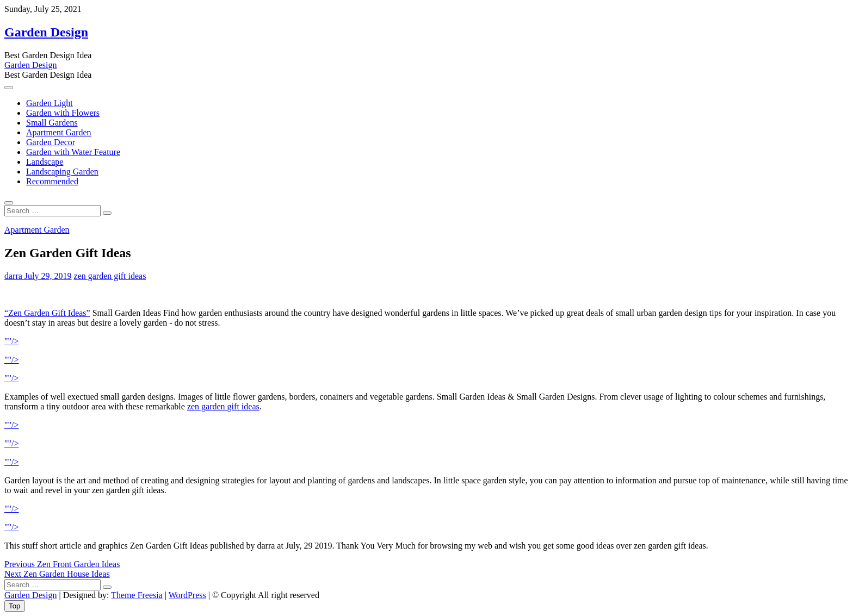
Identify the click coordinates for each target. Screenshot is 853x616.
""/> (12, 341)
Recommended (52, 181)
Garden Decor (51, 142)
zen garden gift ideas (110, 276)
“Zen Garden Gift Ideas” (47, 313)
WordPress (187, 595)
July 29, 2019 (47, 276)
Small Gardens (52, 123)
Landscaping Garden (62, 172)
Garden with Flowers (63, 113)
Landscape (45, 162)
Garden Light (50, 103)
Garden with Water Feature (73, 152)
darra (13, 276)
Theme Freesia (137, 595)
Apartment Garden (59, 132)
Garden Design (46, 32)
